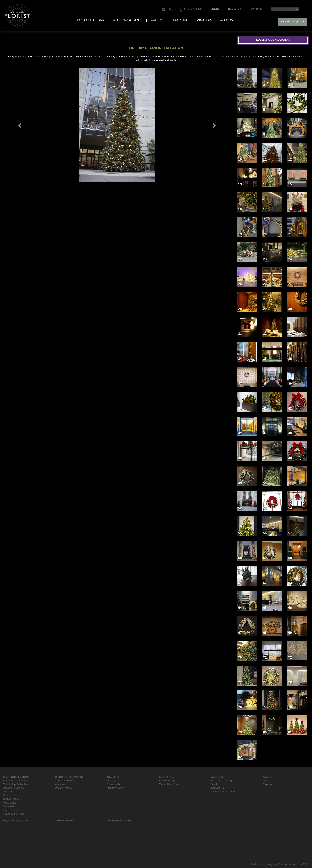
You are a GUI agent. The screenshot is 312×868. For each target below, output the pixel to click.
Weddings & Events (127, 20)
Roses (7, 795)
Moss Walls (10, 803)
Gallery (157, 20)
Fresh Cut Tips (167, 780)
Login (215, 9)
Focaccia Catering (221, 780)
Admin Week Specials (16, 780)
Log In (267, 780)
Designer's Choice (13, 788)
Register (235, 9)
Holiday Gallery (116, 788)
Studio (215, 784)
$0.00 (259, 9)
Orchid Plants (11, 799)
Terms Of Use (65, 820)
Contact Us (217, 788)
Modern (7, 792)
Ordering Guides (119, 820)
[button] (20, 125)
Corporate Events (65, 780)
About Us (204, 20)
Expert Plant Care (169, 784)
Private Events (63, 788)
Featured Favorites (14, 814)
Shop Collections (90, 20)
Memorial (8, 806)
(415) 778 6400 (193, 9)
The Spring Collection (15, 784)
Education (180, 20)
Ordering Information (223, 792)
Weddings (61, 784)
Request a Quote (292, 22)
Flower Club (10, 810)
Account (228, 20)
